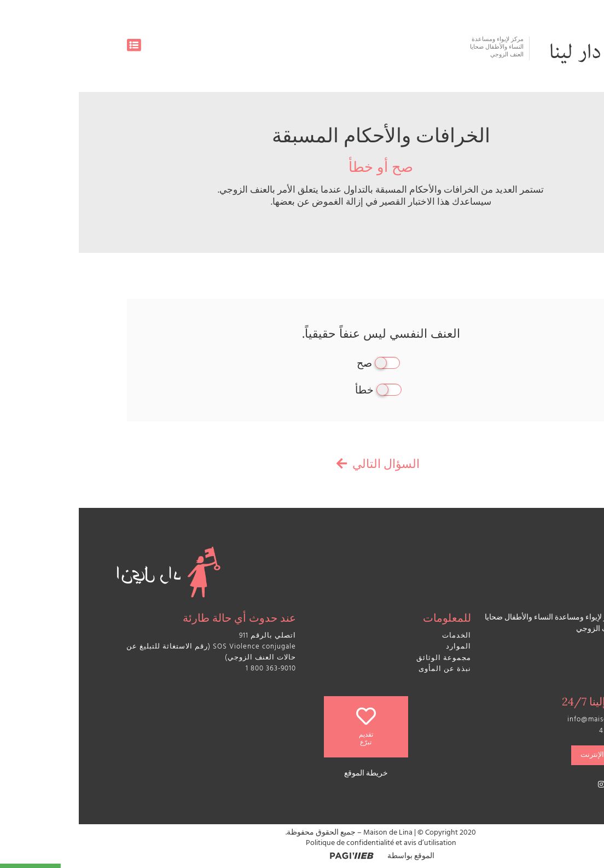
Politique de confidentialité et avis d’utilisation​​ (302, 844)
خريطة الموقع (287, 774)
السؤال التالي (302, 466)
